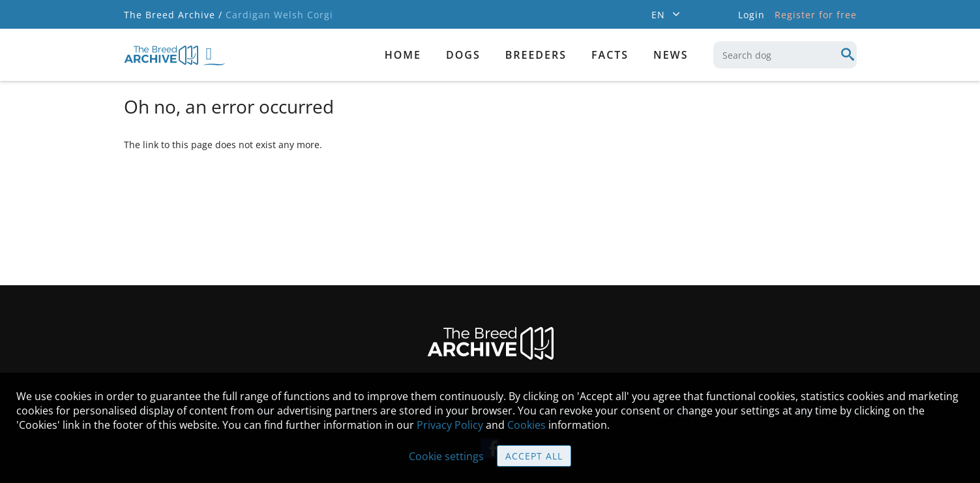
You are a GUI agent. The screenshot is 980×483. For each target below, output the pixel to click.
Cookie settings (446, 456)
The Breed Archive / (173, 15)
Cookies (527, 425)
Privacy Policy (450, 425)
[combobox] (785, 55)
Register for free (816, 15)
